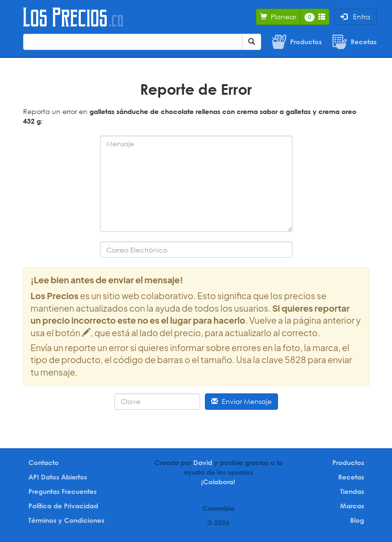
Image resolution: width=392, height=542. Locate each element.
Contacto (44, 462)
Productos (348, 462)
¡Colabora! (218, 482)
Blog (357, 520)
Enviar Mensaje (241, 401)
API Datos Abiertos (58, 477)
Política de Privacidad (63, 506)
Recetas (351, 477)
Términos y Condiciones (66, 520)
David (203, 462)
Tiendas (352, 491)
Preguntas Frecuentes (63, 491)
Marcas (352, 506)
